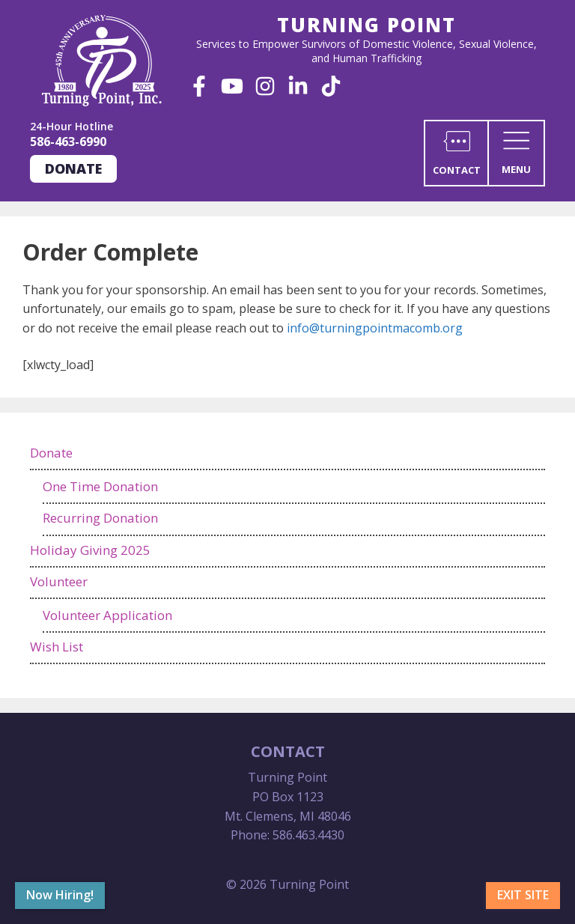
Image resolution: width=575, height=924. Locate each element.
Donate (73, 168)
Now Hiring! (60, 895)
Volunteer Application (107, 615)
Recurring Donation (100, 518)
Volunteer (59, 581)
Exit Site (523, 895)
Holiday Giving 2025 (90, 550)
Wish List (57, 647)
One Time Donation (100, 486)
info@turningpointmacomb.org (375, 328)
